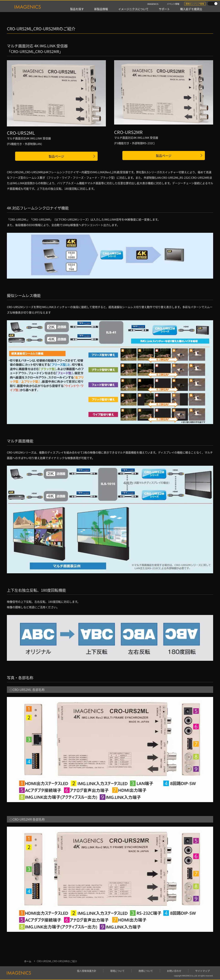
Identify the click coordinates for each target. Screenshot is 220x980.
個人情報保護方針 (87, 971)
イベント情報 (173, 4)
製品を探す (77, 9)
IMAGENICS (153, 4)
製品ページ (56, 156)
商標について (146, 971)
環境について (117, 971)
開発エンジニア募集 (195, 4)
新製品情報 (101, 9)
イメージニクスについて (133, 9)
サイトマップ (202, 971)
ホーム (28, 961)
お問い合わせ (174, 971)
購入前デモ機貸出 (191, 9)
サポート (164, 9)
